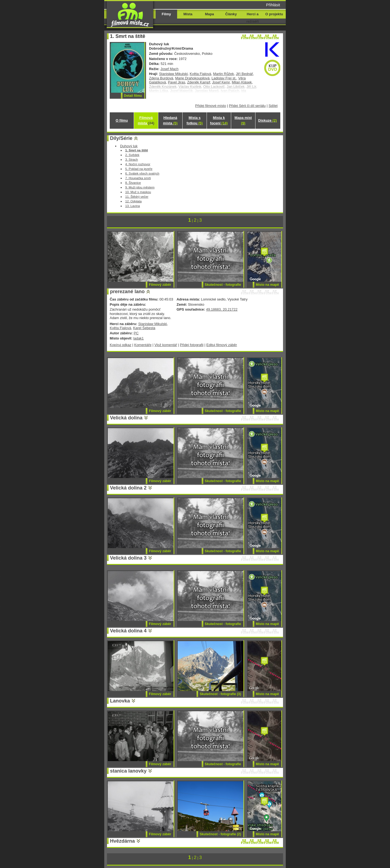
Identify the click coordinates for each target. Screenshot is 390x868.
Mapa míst (243, 120)
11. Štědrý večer (137, 196)
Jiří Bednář (244, 74)
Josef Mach (169, 69)
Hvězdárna (122, 841)
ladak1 (138, 338)
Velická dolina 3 (128, 558)
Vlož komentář (166, 345)
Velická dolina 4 (128, 631)
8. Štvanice (133, 183)
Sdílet (273, 106)
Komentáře (143, 345)
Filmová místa (146, 120)
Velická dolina (126, 418)
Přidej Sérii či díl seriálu (247, 106)
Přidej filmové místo (211, 106)
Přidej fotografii (192, 345)
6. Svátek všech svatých (142, 173)
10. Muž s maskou (138, 192)
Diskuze (267, 120)
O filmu (122, 120)
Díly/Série (121, 138)
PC (136, 333)
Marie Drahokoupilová (192, 78)
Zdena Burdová (161, 78)
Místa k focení (219, 120)
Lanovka (120, 701)
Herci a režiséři (253, 18)
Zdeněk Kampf (199, 82)
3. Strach (132, 159)
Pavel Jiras (176, 82)
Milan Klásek (242, 82)
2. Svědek (132, 155)
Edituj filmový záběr (222, 345)
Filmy (166, 14)
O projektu (274, 14)
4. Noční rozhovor (138, 164)
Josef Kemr (221, 82)
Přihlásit (273, 5)
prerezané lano (127, 292)
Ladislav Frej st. (224, 78)
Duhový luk (129, 146)
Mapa (209, 14)
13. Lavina (133, 206)
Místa (188, 14)
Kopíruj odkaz (120, 345)
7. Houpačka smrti (138, 178)
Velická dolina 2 (128, 488)
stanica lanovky (128, 771)
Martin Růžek (224, 74)
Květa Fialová (200, 74)
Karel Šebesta (144, 328)
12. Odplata (133, 201)
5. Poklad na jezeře (139, 169)
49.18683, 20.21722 (222, 309)
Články (231, 14)
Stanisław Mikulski (173, 74)
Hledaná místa (170, 120)
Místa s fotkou (194, 120)
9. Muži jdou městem (140, 187)
